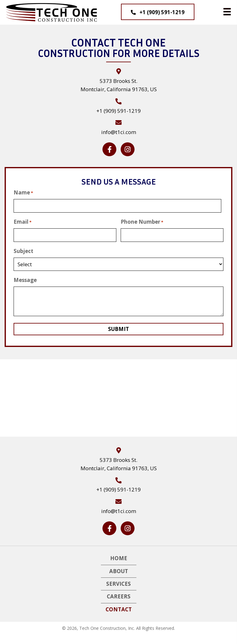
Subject (23, 250)
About (119, 570)
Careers (119, 595)
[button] (158, 12)
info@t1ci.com (119, 132)
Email (23, 221)
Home (119, 557)
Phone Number (142, 221)
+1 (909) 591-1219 (118, 111)
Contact (119, 608)
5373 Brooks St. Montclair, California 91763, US (119, 463)
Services (118, 583)
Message (25, 279)
